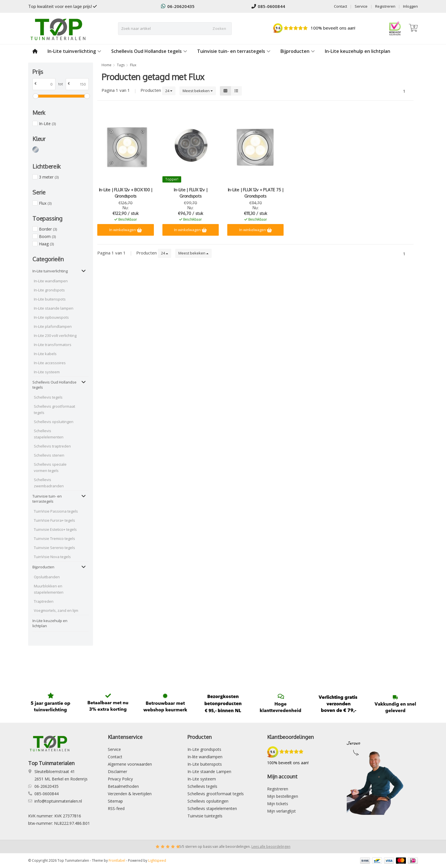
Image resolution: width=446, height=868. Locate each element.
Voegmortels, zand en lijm (56, 610)
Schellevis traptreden (52, 446)
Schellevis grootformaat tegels (54, 409)
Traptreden (44, 601)
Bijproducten (298, 51)
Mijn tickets (278, 804)
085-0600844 (268, 6)
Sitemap (115, 801)
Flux (45, 203)
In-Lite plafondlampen (53, 326)
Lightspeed (157, 860)
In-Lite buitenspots (50, 299)
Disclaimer (117, 771)
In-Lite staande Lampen (209, 771)
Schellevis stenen (49, 455)
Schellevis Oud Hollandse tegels (149, 51)
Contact (340, 6)
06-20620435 (178, 6)
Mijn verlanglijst (281, 811)
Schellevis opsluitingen (54, 422)
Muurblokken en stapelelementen (49, 589)
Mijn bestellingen (283, 796)
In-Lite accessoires (50, 363)
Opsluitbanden (47, 577)
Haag (46, 244)
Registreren (385, 6)
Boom (47, 236)
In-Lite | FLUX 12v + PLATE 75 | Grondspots (256, 193)
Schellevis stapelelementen (49, 434)
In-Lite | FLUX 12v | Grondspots (190, 193)
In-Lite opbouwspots (51, 317)
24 (169, 91)
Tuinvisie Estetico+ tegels (55, 529)
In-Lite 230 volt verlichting (55, 335)
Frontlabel (117, 860)
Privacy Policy (120, 779)
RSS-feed (116, 808)
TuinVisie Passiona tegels (56, 511)
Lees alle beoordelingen (271, 847)
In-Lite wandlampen (51, 281)
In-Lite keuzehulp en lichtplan (358, 51)
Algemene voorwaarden (130, 764)
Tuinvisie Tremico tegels (54, 538)
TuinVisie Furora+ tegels (54, 520)
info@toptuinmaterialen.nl (58, 801)
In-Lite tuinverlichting (74, 51)
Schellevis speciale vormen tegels (50, 467)
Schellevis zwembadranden (49, 483)
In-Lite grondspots (49, 290)
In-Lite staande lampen (54, 308)
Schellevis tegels (48, 397)
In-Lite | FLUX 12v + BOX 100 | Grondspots (126, 193)
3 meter (49, 177)
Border (48, 229)
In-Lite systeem (47, 372)
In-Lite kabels (45, 354)
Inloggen (410, 6)
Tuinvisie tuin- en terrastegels (234, 51)
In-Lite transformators (53, 345)
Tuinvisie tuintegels (205, 816)
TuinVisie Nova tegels (52, 557)
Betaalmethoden (123, 786)
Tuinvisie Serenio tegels (54, 548)
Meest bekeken (198, 91)
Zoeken (219, 28)
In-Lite (47, 124)
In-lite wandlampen (205, 757)
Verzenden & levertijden (130, 794)
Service (361, 6)
